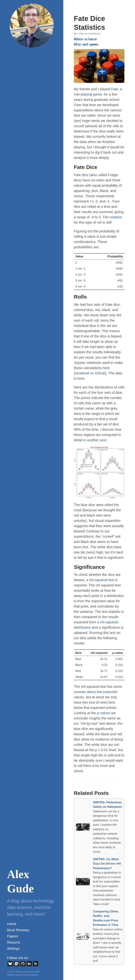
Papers (13, 936)
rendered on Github (90, 373)
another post (97, 440)
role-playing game (88, 94)
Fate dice (81, 175)
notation (116, 217)
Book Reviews (18, 930)
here (106, 368)
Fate (115, 89)
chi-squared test (102, 580)
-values (104, 713)
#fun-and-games (86, 44)
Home (12, 924)
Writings (13, 949)
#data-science (85, 39)
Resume (14, 942)
